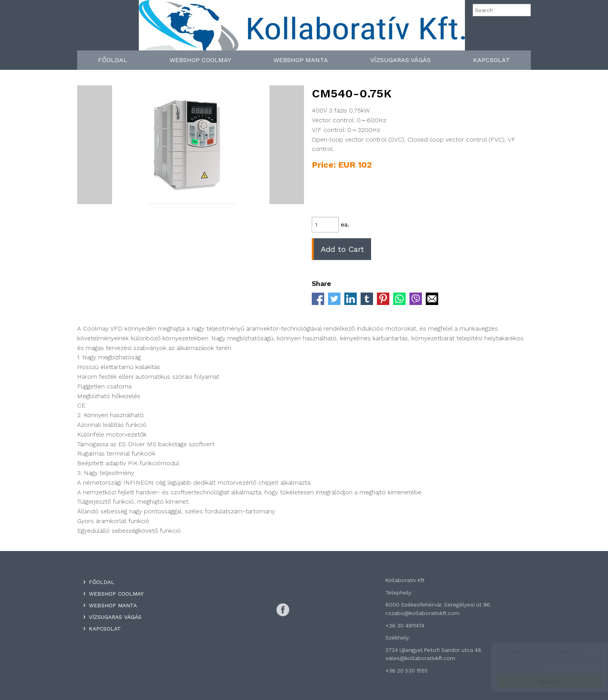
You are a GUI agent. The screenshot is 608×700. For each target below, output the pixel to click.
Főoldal (113, 60)
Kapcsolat (491, 60)
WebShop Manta (301, 60)
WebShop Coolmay (200, 60)
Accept (542, 682)
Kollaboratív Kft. (302, 28)
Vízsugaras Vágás (401, 60)
